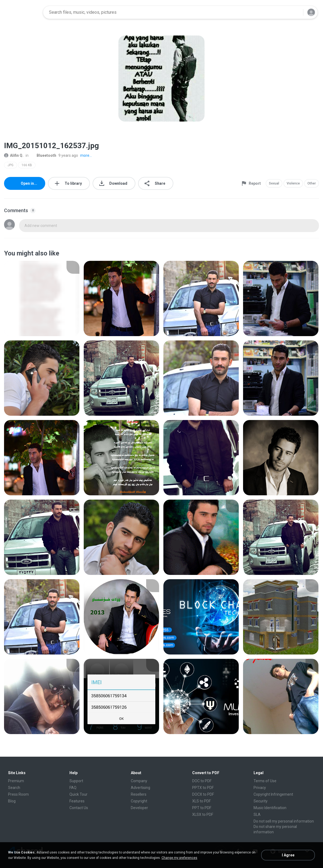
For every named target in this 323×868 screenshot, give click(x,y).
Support (76, 781)
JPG (10, 165)
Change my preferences (179, 858)
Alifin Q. (14, 155)
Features (77, 801)
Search (14, 788)
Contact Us (79, 808)
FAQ (73, 788)
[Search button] (296, 12)
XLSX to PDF (203, 814)
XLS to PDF (201, 801)
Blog (12, 801)
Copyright (139, 801)
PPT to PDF (202, 808)
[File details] (42, 298)
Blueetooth (43, 155)
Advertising (141, 788)
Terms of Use (265, 781)
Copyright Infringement (273, 794)
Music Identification (270, 808)
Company (139, 781)
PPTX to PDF (203, 788)
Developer (139, 808)
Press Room (18, 794)
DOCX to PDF (203, 794)
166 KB (27, 165)
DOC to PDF (202, 781)
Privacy (260, 788)
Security (261, 801)
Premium (16, 781)
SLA (257, 814)
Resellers (139, 794)
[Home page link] (22, 12)
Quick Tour (78, 794)
